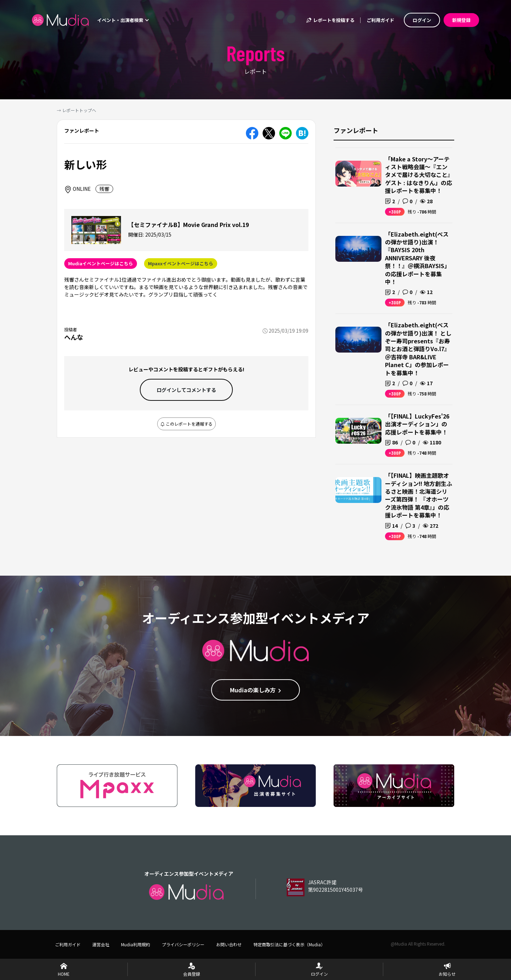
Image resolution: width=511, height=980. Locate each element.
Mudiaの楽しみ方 (256, 690)
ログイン (422, 20)
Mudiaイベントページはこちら (101, 263)
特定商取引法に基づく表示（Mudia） (289, 944)
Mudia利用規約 (136, 944)
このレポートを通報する (186, 424)
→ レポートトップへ (76, 110)
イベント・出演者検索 (123, 20)
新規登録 (461, 20)
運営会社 (101, 944)
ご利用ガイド (380, 20)
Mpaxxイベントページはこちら (181, 263)
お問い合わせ (229, 944)
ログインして (186, 390)
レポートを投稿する (330, 20)
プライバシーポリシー (183, 944)
